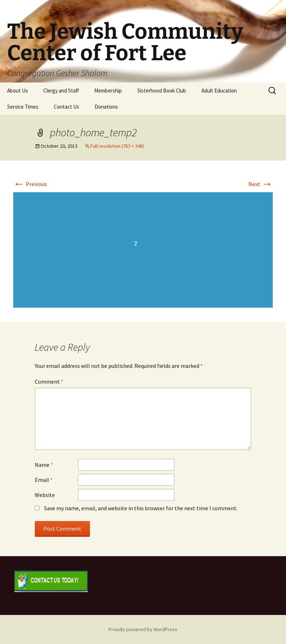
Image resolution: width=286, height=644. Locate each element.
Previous (30, 184)
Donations (106, 107)
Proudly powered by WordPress (143, 629)
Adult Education (219, 91)
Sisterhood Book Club (162, 91)
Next (261, 184)
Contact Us (66, 107)
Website (45, 495)
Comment (49, 382)
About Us (18, 91)
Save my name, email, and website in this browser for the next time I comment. (141, 508)
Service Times (23, 107)
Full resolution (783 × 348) (117, 146)
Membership (108, 91)
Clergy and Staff (61, 91)
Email (44, 480)
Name (44, 465)
